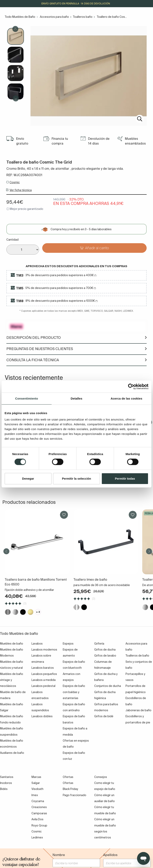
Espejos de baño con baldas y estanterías (74, 692)
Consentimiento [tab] (27, 398)
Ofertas (68, 783)
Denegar (28, 479)
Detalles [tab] (76, 398)
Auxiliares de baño (12, 753)
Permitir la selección (76, 479)
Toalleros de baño (137, 656)
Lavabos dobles (42, 716)
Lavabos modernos (44, 650)
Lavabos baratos (43, 668)
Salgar (36, 783)
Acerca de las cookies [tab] (126, 398)
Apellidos (110, 855)
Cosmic (15, 182)
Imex (35, 795)
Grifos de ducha (105, 650)
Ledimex (37, 837)
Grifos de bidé (104, 716)
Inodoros (6, 783)
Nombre (59, 855)
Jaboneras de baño (138, 710)
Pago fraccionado (75, 795)
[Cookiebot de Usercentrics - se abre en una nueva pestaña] (131, 386)
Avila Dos (37, 819)
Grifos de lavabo (105, 656)
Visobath (37, 789)
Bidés (4, 789)
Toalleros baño (83, 17)
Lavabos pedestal (43, 686)
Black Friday (70, 789)
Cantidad (12, 240)
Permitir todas (125, 479)
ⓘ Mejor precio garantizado (25, 209)
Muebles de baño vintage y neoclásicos (12, 680)
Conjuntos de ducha (108, 686)
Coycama (38, 801)
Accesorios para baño (54, 17)
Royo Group (39, 825)
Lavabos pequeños (44, 674)
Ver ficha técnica (21, 190)
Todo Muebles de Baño (20, 17)
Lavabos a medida (44, 680)
